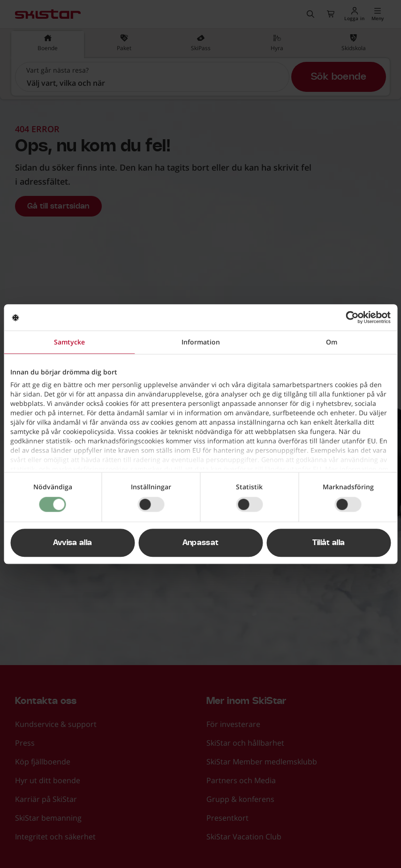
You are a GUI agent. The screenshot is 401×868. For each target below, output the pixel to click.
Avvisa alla (73, 543)
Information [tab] (201, 342)
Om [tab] (332, 342)
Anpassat (201, 543)
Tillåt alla (329, 543)
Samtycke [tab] (69, 342)
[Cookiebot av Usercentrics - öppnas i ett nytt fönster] (350, 317)
